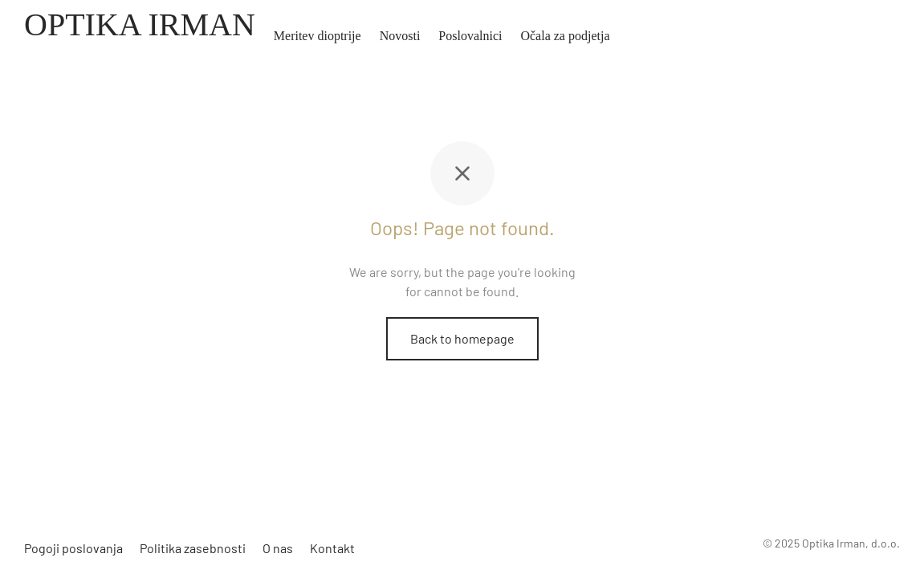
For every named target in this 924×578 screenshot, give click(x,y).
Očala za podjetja (565, 36)
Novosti (400, 36)
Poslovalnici (470, 36)
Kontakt (332, 548)
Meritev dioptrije (317, 36)
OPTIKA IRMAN (140, 24)
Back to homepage (462, 338)
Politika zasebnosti (193, 548)
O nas (278, 548)
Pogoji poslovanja (73, 548)
